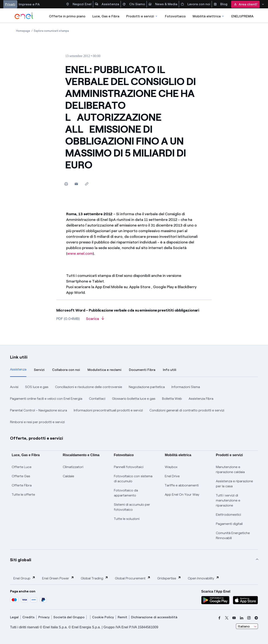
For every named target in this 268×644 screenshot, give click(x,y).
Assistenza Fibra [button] (201, 399)
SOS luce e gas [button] (37, 387)
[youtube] (234, 618)
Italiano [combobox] (244, 626)
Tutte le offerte (23, 494)
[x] (227, 618)
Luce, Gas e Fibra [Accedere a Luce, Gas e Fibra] (106, 16)
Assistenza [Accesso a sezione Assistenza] (107, 4)
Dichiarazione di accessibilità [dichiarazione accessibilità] (154, 617)
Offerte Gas (21, 476)
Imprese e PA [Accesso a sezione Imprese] (29, 4)
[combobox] (247, 626)
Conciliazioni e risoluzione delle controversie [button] (89, 387)
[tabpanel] (134, 405)
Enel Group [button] (24, 578)
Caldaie (68, 476)
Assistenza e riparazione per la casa (234, 484)
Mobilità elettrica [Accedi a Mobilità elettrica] (209, 16)
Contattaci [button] (97, 399)
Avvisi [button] (14, 387)
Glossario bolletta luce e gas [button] (134, 399)
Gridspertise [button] (169, 578)
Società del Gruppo (69, 617)
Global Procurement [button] (133, 578)
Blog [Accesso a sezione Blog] (220, 4)
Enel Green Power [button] (58, 578)
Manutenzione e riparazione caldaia (230, 469)
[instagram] (249, 618)
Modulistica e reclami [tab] (104, 370)
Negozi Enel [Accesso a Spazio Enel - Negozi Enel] (79, 4)
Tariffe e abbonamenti (182, 485)
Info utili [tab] (170, 370)
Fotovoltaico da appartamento (126, 493)
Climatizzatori (73, 467)
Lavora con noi (195, 4)
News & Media (163, 4)
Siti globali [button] (21, 560)
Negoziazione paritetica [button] (147, 387)
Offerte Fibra (22, 485)
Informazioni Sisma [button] (186, 387)
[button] (76, 184)
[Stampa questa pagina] (66, 184)
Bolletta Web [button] (172, 399)
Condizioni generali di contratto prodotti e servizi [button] (187, 410)
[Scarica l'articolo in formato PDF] (95, 320)
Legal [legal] (14, 617)
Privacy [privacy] (44, 617)
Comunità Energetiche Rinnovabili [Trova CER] (233, 535)
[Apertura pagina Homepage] (23, 31)
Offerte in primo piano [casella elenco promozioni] (67, 16)
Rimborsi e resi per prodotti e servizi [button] (37, 422)
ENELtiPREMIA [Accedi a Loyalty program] (242, 16)
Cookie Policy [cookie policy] (103, 617)
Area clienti (245, 4)
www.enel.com (80, 253)
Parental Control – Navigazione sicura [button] (39, 410)
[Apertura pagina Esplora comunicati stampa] (51, 31)
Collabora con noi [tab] (66, 370)
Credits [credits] (28, 617)
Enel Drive (172, 476)
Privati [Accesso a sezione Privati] (10, 4)
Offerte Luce (22, 467)
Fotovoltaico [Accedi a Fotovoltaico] (175, 16)
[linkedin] (242, 618)
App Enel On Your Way (182, 494)
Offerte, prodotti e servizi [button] (37, 438)
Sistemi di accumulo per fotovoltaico (132, 507)
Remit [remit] (122, 617)
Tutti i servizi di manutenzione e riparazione (228, 500)
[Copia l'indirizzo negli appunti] (87, 184)
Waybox (171, 467)
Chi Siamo (134, 4)
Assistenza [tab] (18, 369)
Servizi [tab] (39, 370)
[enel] (24, 16)
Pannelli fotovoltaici (129, 467)
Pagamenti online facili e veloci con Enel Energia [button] (46, 399)
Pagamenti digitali (229, 524)
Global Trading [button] (95, 578)
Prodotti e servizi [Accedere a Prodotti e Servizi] (142, 16)
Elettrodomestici (228, 515)
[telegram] (256, 618)
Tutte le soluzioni (127, 519)
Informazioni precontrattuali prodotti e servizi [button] (108, 410)
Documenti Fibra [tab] (142, 370)
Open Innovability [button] (204, 578)
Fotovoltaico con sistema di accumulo (133, 479)
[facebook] (219, 618)
